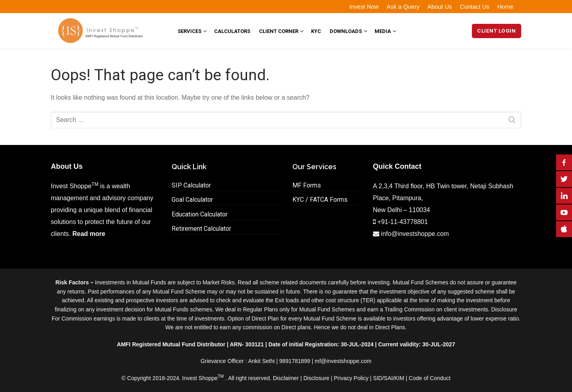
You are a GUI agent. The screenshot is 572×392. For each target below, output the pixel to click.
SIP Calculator (191, 185)
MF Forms (307, 185)
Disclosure (316, 378)
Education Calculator (200, 214)
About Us (440, 7)
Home (505, 7)
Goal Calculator (192, 200)
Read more (89, 234)
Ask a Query (403, 7)
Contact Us (475, 7)
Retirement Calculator (201, 229)
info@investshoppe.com (415, 234)
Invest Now (364, 7)
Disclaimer (286, 378)
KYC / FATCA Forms (320, 200)
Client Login (496, 31)
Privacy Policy (351, 378)
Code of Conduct (430, 378)
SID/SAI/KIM (389, 378)
